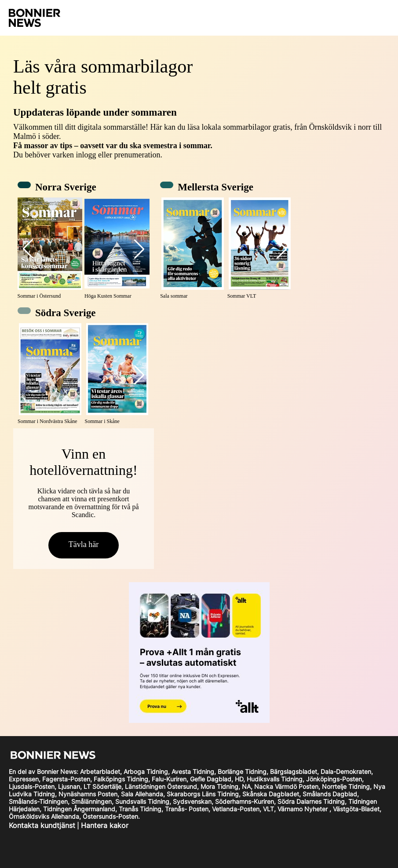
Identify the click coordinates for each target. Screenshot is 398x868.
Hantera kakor (105, 825)
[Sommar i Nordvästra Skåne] (50, 374)
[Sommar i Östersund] (50, 249)
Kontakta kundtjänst (42, 825)
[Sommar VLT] (260, 249)
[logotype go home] (49, 18)
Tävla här (84, 544)
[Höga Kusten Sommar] (117, 249)
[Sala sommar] (193, 249)
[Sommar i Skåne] (117, 374)
